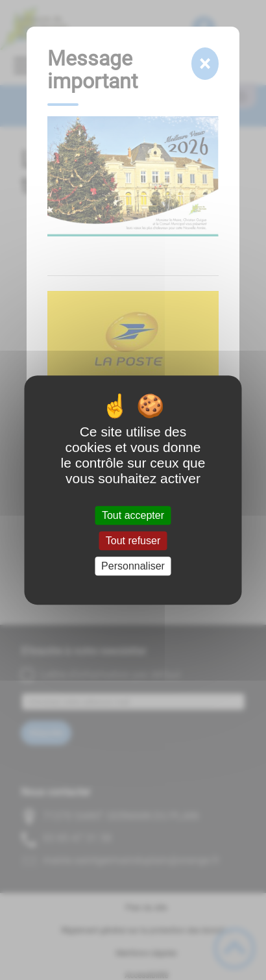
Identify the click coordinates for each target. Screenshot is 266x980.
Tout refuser (133, 541)
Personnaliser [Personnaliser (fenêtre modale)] (133, 566)
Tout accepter (133, 515)
